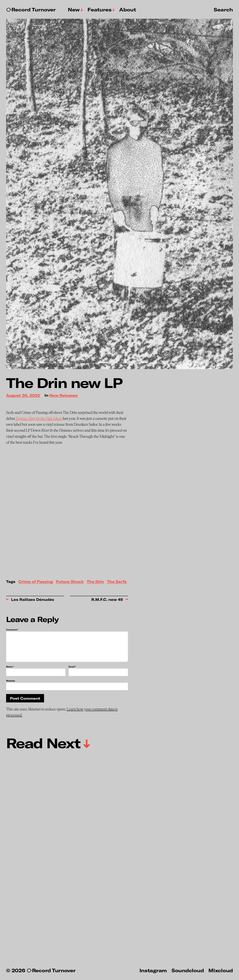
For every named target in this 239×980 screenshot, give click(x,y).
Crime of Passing (36, 582)
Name (10, 667)
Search (223, 9)
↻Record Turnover (31, 10)
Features (100, 10)
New (74, 10)
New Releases (64, 396)
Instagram (153, 970)
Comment (12, 630)
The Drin (95, 582)
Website (11, 681)
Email (72, 667)
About (128, 10)
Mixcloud (221, 970)
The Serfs (117, 582)
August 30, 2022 (23, 396)
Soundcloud (188, 970)
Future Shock (70, 582)
